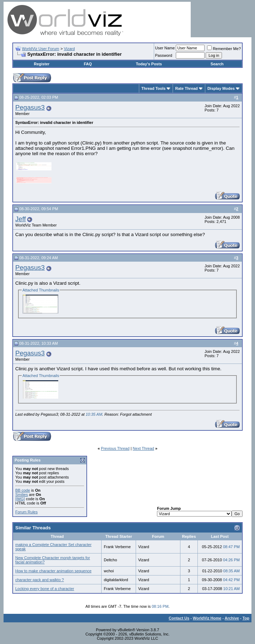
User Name (165, 48)
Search (217, 64)
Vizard (69, 49)
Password (164, 55)
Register (42, 64)
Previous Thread (115, 448)
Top (246, 618)
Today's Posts (149, 64)
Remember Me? (224, 49)
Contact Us (179, 618)
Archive (232, 618)
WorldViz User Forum (41, 49)
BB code (23, 490)
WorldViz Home (207, 618)
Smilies (21, 495)
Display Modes (221, 88)
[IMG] (20, 499)
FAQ (88, 64)
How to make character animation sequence (53, 571)
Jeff (21, 219)
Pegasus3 (30, 107)
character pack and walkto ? (40, 580)
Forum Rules (26, 512)
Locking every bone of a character (45, 589)
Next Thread (143, 448)
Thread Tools (153, 88)
